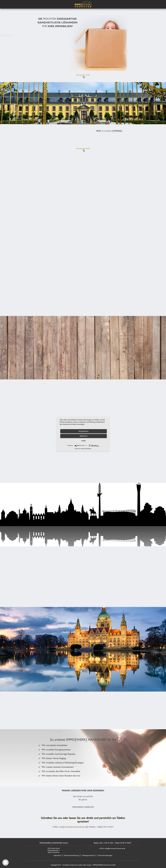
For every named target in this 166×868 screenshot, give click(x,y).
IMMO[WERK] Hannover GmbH (104, 865)
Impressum (57, 855)
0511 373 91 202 (106, 843)
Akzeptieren (84, 431)
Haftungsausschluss (88, 855)
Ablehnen (83, 436)
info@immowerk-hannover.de (72, 827)
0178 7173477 (126, 843)
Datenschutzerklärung (71, 855)
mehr (83, 441)
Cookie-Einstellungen (105, 855)
